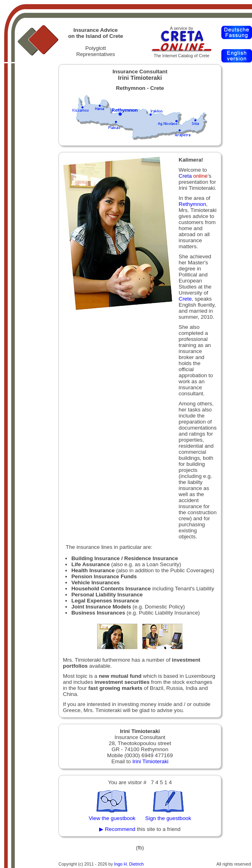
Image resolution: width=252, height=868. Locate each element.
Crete (185, 299)
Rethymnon (192, 204)
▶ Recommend (117, 829)
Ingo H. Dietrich (129, 864)
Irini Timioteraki (150, 761)
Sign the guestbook (168, 818)
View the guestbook (112, 818)
